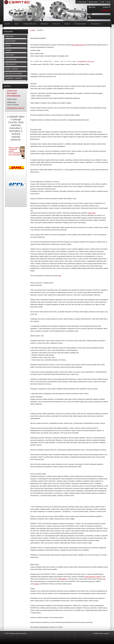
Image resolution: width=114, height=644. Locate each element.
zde (60, 276)
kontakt (37, 584)
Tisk (109, 2)
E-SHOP (33, 30)
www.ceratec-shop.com (79, 45)
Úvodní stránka (82, 2)
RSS (103, 2)
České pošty (92, 213)
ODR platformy (63, 579)
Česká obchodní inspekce (93, 577)
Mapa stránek (94, 2)
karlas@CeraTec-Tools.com (86, 62)
